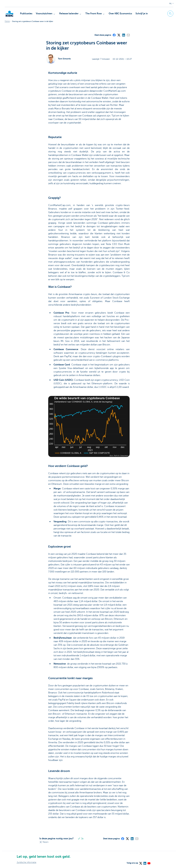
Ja (81, 839)
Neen (44, 842)
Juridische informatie (26, 862)
